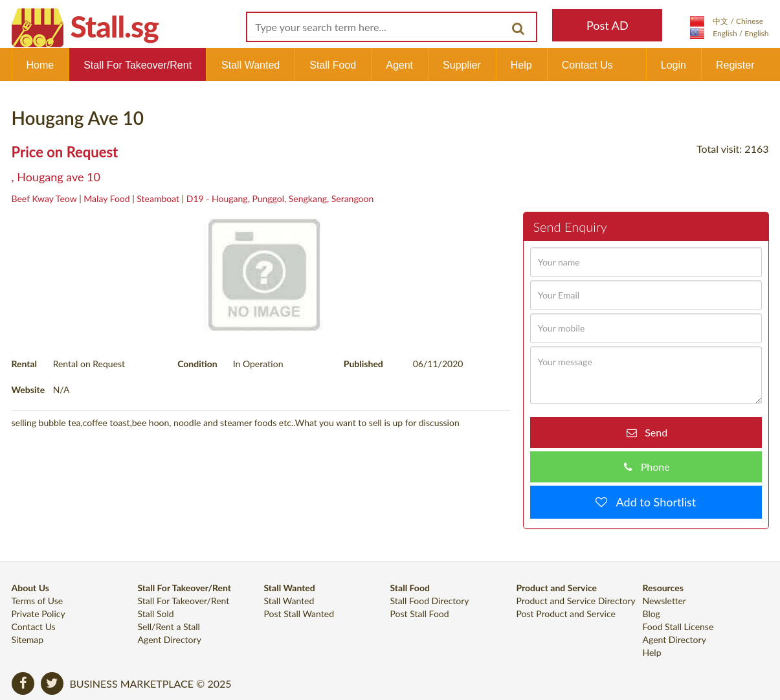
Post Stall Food (420, 614)
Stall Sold (156, 614)
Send (652, 432)
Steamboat (158, 198)
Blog (652, 614)
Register (735, 65)
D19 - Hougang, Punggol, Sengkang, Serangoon (280, 198)
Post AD (607, 25)
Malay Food (106, 198)
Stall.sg (115, 26)
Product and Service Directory (576, 601)
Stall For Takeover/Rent (138, 65)
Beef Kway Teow (44, 198)
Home (40, 65)
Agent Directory (170, 639)
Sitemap (28, 639)
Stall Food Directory (430, 601)
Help (521, 65)
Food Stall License (678, 627)
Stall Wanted (251, 65)
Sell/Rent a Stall (169, 627)
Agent (399, 65)
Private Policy (39, 614)
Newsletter (664, 601)
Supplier (462, 65)
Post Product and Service (566, 614)
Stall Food (333, 65)
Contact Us (587, 65)
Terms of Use (38, 601)
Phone (651, 467)
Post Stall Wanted (299, 614)
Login (674, 65)
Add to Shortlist (652, 502)
